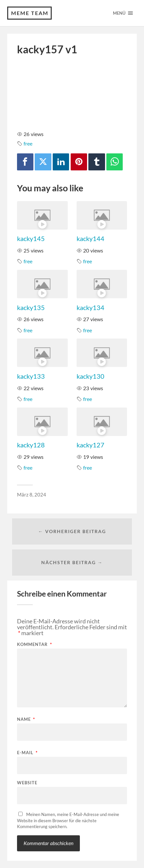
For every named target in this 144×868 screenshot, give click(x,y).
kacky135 (31, 307)
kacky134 (90, 307)
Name (26, 719)
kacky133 (31, 376)
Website (27, 783)
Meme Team (30, 13)
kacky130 (90, 376)
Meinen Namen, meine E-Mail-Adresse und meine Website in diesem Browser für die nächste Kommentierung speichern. (68, 820)
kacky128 (31, 445)
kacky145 (31, 238)
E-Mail (27, 753)
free (28, 143)
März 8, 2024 (32, 495)
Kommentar (35, 644)
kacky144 (90, 238)
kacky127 (90, 445)
